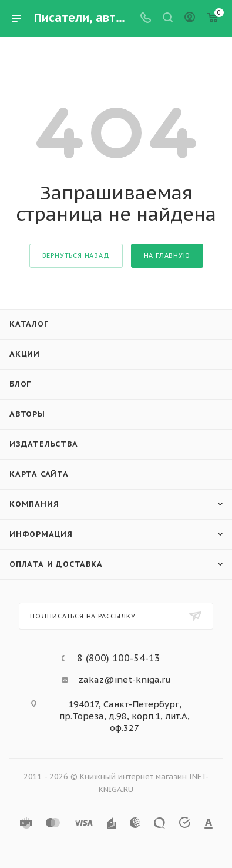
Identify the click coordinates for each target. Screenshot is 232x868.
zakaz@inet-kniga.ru (125, 679)
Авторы (27, 414)
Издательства (44, 444)
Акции (25, 354)
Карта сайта (39, 474)
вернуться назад (76, 255)
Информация (41, 534)
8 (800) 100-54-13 (119, 658)
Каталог (29, 324)
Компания (34, 504)
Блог (20, 384)
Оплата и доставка (56, 564)
